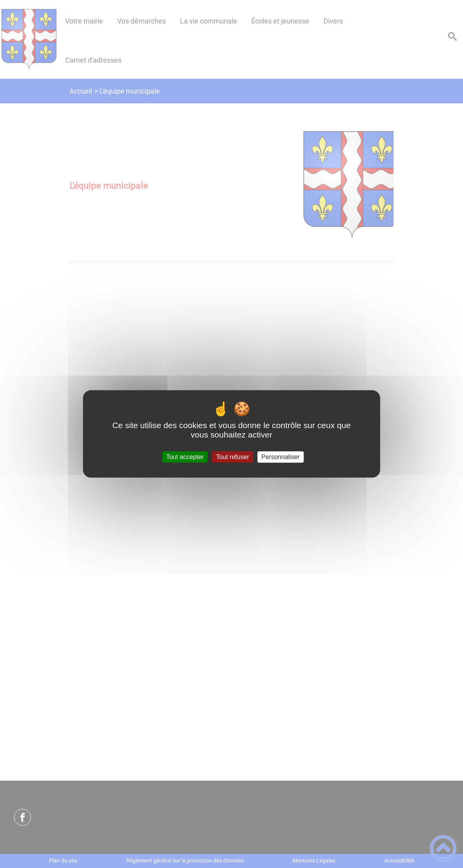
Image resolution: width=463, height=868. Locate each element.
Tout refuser (232, 457)
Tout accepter (185, 457)
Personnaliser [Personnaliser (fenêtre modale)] (281, 457)
